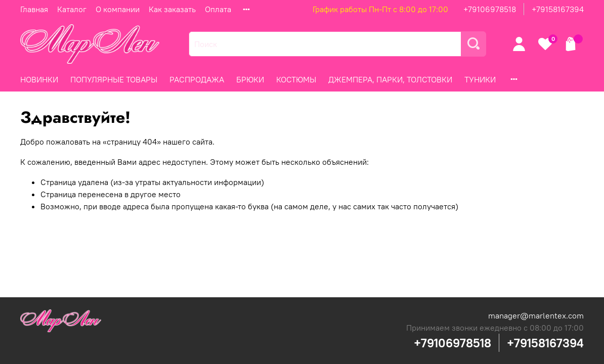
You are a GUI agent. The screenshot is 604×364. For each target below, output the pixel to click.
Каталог (72, 9)
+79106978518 (490, 9)
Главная (34, 9)
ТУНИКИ (480, 79)
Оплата (218, 9)
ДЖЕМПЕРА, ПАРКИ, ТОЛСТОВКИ (390, 79)
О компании (118, 9)
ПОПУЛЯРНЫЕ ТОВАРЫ (114, 79)
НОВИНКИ (39, 79)
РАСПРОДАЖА (197, 79)
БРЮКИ (250, 79)
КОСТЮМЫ (296, 79)
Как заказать (172, 9)
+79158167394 (558, 9)
